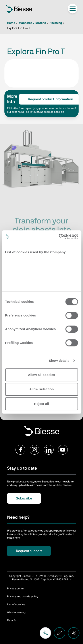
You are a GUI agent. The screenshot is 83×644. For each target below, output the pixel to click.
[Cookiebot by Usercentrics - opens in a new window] (59, 236)
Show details (59, 361)
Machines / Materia (32, 23)
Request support (29, 551)
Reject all (41, 404)
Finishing (56, 23)
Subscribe (24, 498)
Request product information (50, 99)
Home (11, 23)
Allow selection (41, 389)
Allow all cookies (41, 375)
